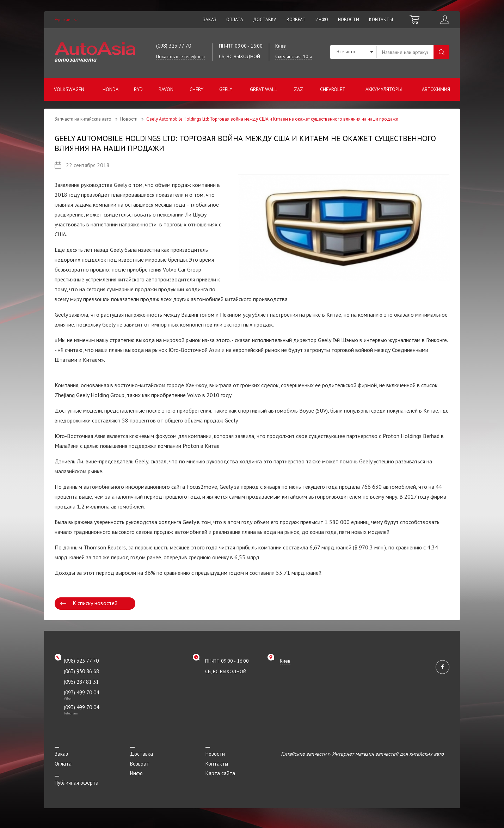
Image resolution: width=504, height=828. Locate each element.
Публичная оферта (76, 783)
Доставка (265, 20)
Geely (226, 89)
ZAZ (299, 89)
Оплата (235, 20)
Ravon (166, 89)
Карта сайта (220, 773)
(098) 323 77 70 (174, 46)
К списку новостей (95, 603)
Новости (349, 20)
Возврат (296, 20)
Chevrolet (333, 89)
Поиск (441, 52)
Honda (110, 89)
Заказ (210, 20)
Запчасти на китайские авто (83, 119)
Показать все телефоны (180, 57)
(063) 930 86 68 (81, 671)
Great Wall (263, 89)
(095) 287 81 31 (81, 682)
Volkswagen (69, 89)
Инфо (322, 20)
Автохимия (436, 89)
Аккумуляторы (384, 89)
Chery (196, 89)
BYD (138, 89)
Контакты (381, 20)
